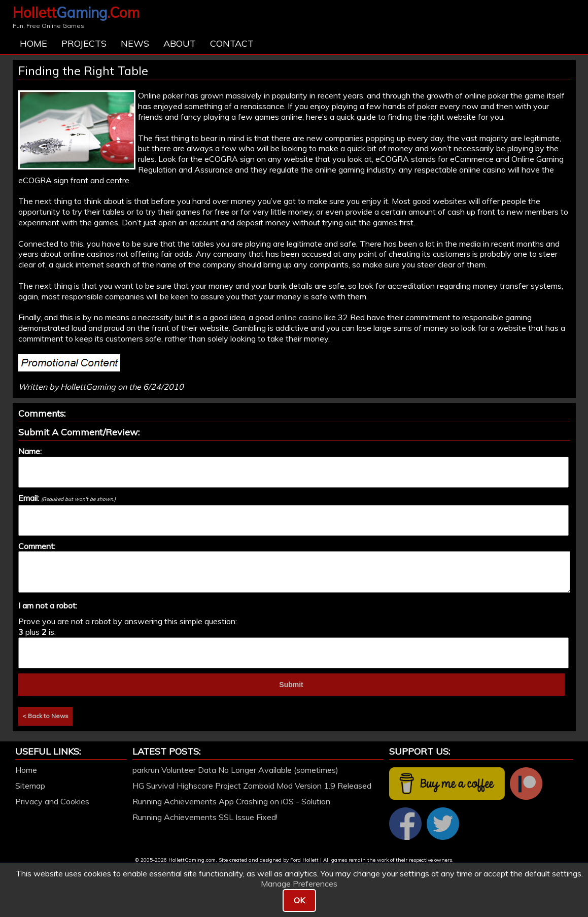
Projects (84, 43)
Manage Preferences (299, 884)
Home (33, 43)
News (135, 43)
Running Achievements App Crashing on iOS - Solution (231, 801)
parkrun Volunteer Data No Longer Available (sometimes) (235, 770)
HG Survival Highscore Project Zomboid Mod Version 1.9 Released (252, 786)
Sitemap (30, 786)
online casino (299, 317)
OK (299, 900)
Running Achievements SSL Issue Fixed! (205, 817)
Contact (232, 43)
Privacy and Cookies (52, 801)
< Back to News (45, 716)
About (180, 43)
